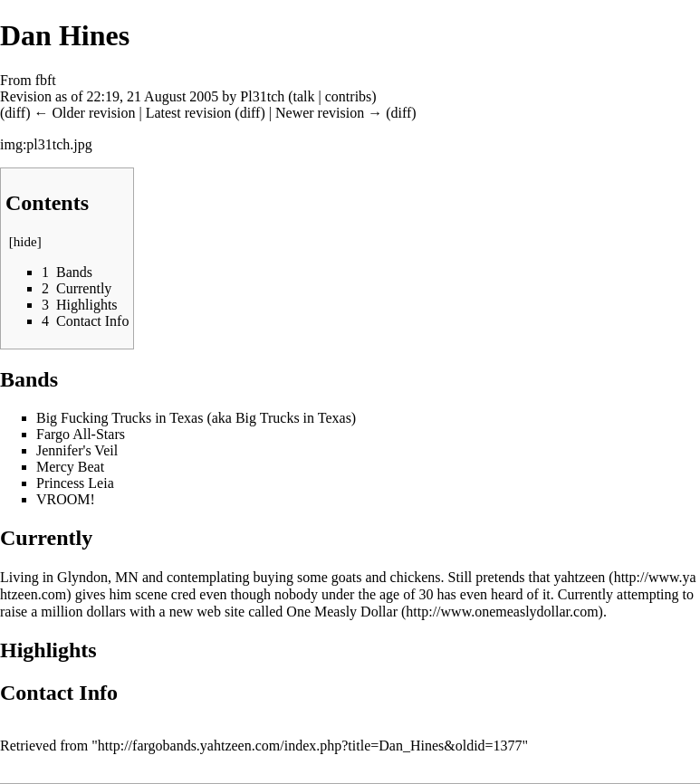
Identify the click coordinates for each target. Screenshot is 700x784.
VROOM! (66, 499)
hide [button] (25, 242)
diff (15, 113)
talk (304, 96)
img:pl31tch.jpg (46, 144)
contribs (349, 96)
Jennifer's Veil (77, 450)
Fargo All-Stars (81, 434)
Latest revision (189, 113)
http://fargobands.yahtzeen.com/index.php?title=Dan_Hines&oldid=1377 (310, 746)
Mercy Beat (70, 467)
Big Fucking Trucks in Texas (120, 418)
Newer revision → (329, 113)
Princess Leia (75, 483)
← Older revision (84, 113)
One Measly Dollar (342, 612)
